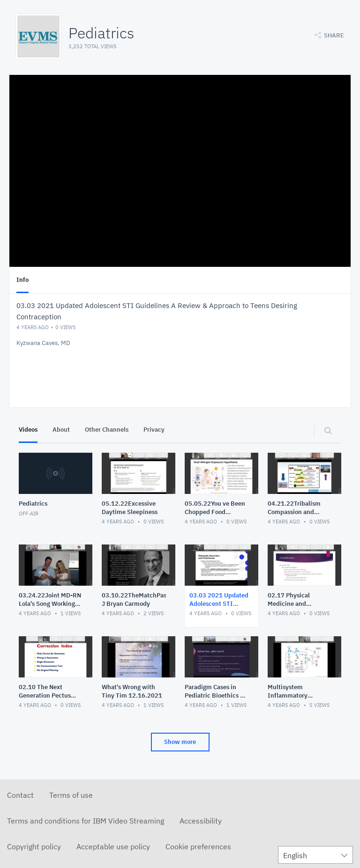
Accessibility (201, 821)
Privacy (154, 430)
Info (22, 280)
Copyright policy (34, 846)
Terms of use (71, 795)
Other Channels (107, 430)
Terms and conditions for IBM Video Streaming (86, 821)
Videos (28, 430)
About (61, 430)
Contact (20, 795)
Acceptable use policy (113, 846)
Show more (180, 742)
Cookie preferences (198, 846)
